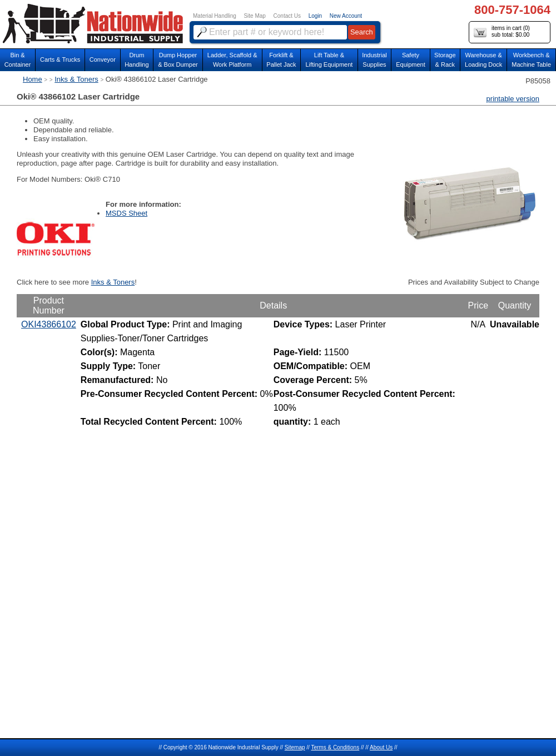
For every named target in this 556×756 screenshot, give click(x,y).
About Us (381, 747)
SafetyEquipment (411, 60)
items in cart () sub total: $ (502, 32)
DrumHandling (136, 60)
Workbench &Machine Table (531, 60)
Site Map (254, 16)
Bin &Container (18, 60)
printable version (513, 99)
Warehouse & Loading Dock (483, 60)
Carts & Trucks (60, 59)
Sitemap (295, 747)
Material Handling (215, 16)
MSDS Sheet (126, 213)
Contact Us (287, 16)
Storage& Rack (445, 60)
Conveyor (103, 59)
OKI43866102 (49, 324)
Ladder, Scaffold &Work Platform (232, 60)
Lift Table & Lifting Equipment (329, 60)
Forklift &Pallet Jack (281, 60)
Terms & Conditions (335, 747)
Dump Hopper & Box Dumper (178, 60)
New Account (346, 16)
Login (315, 16)
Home (33, 79)
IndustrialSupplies (374, 60)
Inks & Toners (76, 79)
